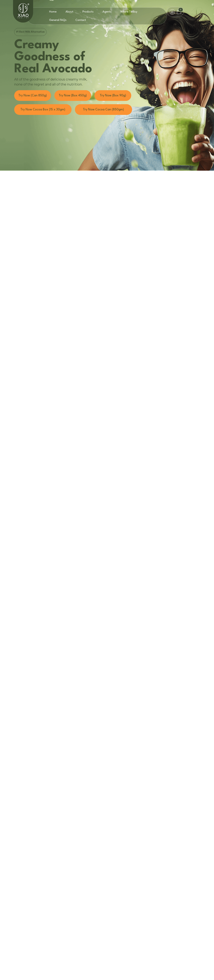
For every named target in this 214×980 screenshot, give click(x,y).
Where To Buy (129, 12)
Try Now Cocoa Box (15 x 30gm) (43, 110)
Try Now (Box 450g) (73, 96)
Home (53, 12)
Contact (81, 20)
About (69, 12)
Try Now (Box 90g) (113, 96)
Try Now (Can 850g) (33, 96)
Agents (107, 12)
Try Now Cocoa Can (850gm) (103, 110)
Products (88, 12)
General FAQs (58, 20)
